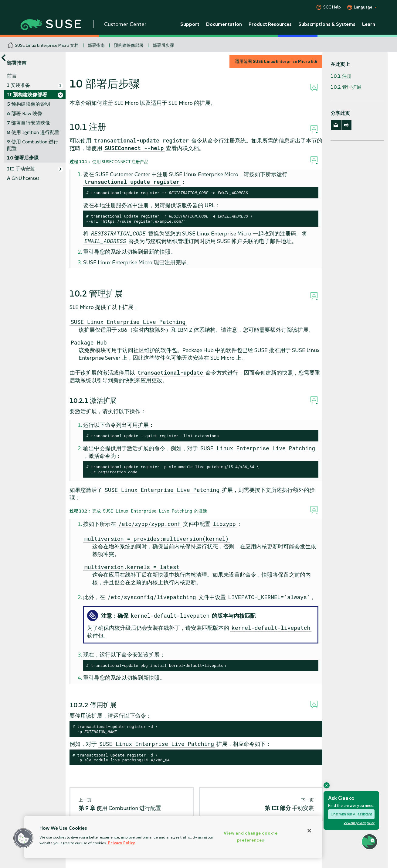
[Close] (309, 831)
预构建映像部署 (129, 45)
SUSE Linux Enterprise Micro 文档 (47, 45)
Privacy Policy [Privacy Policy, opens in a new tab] (122, 843)
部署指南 (96, 45)
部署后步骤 (163, 45)
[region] (173, 837)
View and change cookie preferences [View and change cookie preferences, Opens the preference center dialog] (251, 837)
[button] (23, 838)
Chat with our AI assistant (351, 814)
